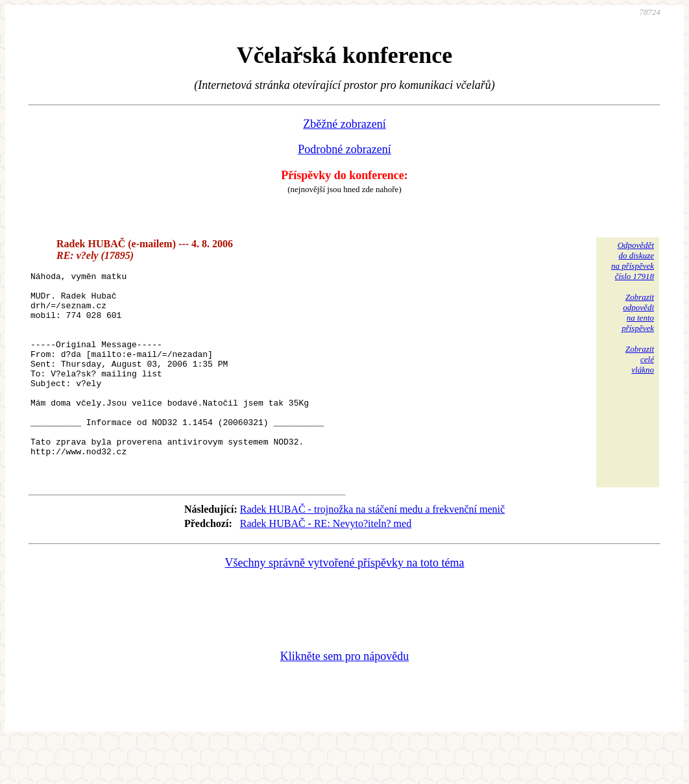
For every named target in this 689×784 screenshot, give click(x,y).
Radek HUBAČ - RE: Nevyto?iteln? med (326, 564)
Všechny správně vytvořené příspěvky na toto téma (345, 604)
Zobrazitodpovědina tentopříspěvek (638, 312)
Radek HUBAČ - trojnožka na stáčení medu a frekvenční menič (372, 550)
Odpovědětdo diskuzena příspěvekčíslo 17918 (633, 261)
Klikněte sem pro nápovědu (344, 697)
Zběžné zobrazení (344, 124)
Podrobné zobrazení (344, 149)
